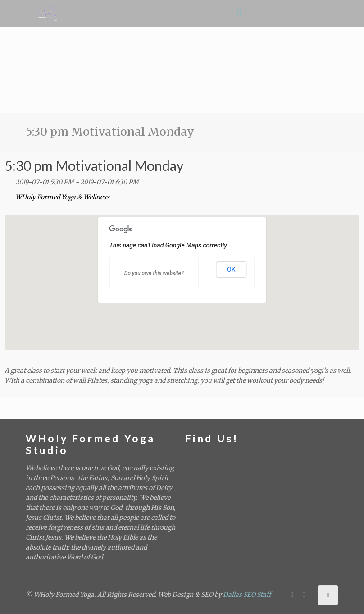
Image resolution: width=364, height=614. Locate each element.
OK (231, 270)
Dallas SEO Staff (247, 595)
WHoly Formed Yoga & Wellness (62, 197)
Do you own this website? (154, 273)
